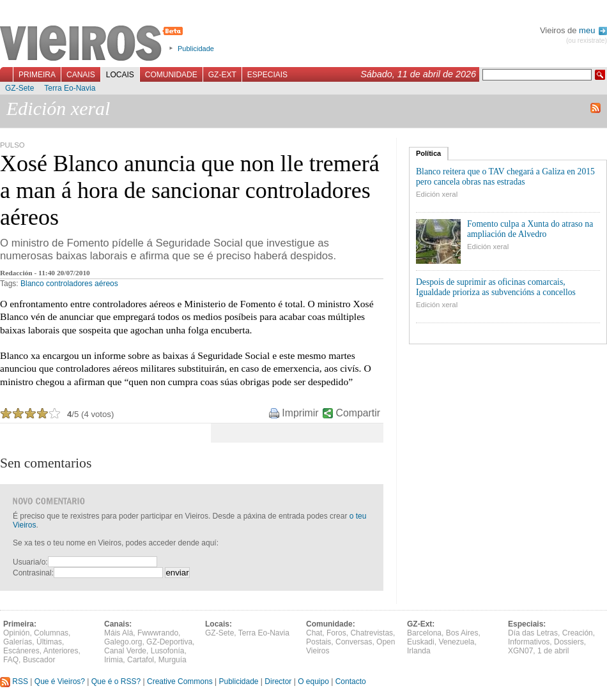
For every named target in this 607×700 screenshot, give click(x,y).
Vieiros (94, 44)
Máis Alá (119, 633)
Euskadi (421, 642)
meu (593, 30)
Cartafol (141, 660)
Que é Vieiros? (60, 681)
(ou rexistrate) (587, 41)
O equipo (313, 681)
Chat (314, 633)
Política (428, 153)
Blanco (32, 284)
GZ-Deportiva (169, 642)
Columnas (51, 633)
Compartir (358, 413)
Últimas (49, 642)
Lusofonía (168, 651)
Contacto (351, 681)
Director (278, 681)
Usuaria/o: (30, 562)
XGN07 (520, 651)
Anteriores (61, 651)
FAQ (11, 660)
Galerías (18, 642)
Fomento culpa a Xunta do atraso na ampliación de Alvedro (530, 229)
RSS (14, 681)
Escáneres (21, 651)
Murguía (173, 660)
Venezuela (456, 642)
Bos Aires (462, 633)
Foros (336, 633)
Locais (120, 75)
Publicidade (196, 49)
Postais (319, 642)
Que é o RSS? (116, 681)
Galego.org (123, 642)
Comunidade (171, 75)
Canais (81, 75)
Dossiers (569, 642)
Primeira (37, 75)
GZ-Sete (19, 88)
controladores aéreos (82, 284)
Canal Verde (125, 651)
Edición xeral (437, 194)
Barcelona (424, 633)
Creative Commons (180, 681)
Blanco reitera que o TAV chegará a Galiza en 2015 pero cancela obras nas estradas (505, 177)
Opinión (16, 633)
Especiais (267, 75)
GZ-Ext (222, 75)
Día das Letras (533, 633)
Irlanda (419, 651)
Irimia (113, 660)
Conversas (354, 642)
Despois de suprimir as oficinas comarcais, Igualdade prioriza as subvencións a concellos (496, 287)
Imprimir (300, 413)
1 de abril (553, 651)
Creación (578, 633)
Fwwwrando (158, 633)
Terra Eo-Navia (70, 88)
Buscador (39, 660)
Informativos (529, 642)
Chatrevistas (372, 633)
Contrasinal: (33, 573)
